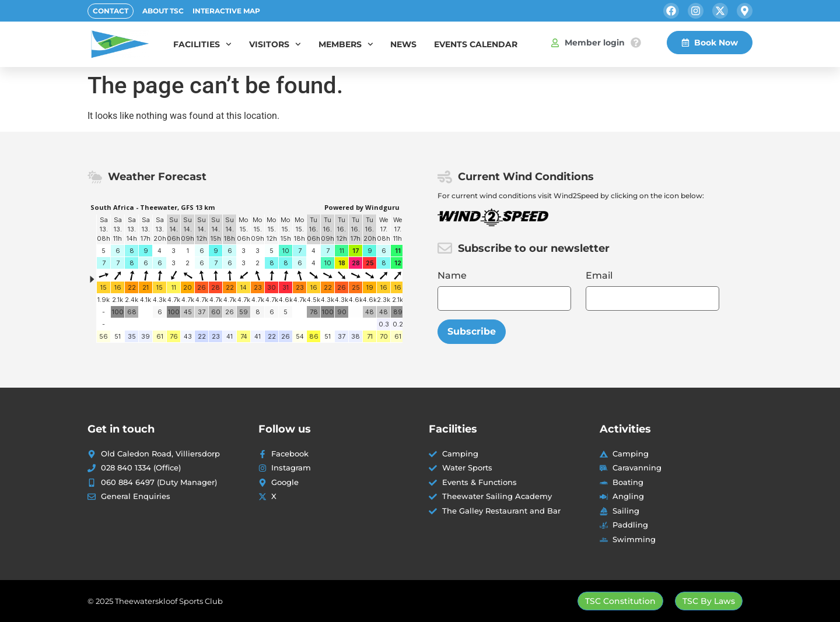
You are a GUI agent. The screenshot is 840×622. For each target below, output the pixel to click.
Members (346, 44)
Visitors (275, 44)
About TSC (163, 11)
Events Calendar (476, 44)
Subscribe (472, 331)
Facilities (202, 44)
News (403, 44)
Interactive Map (226, 11)
